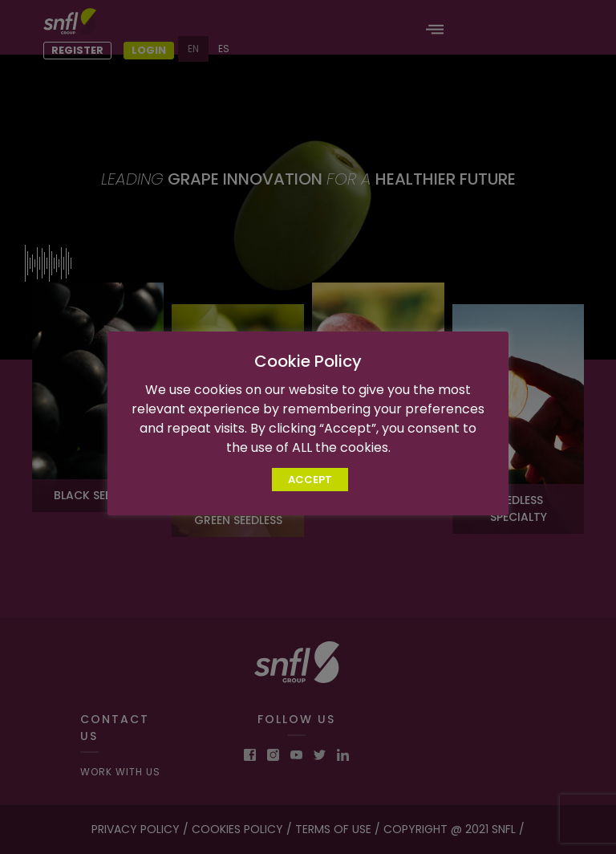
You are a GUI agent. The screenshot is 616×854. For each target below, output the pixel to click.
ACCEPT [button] (310, 489)
